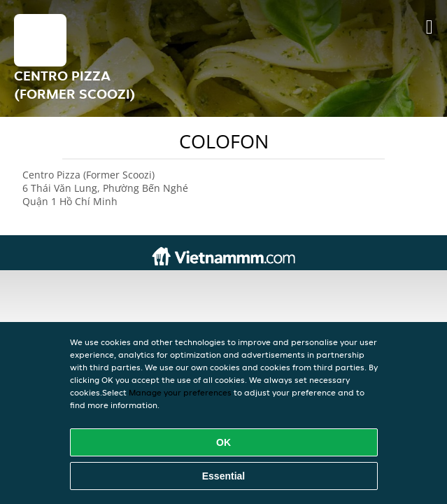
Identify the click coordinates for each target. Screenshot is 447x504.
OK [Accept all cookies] (223, 442)
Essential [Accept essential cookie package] (223, 476)
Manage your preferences (180, 392)
